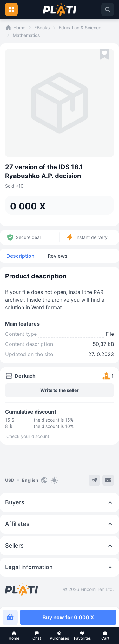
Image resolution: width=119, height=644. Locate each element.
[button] (14, 636)
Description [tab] (20, 256)
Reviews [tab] (58, 256)
